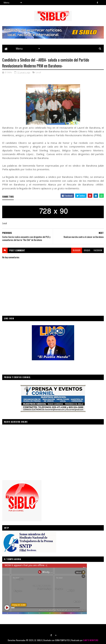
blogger (77, 250)
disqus (87, 250)
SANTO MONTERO (91, 640)
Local (38, 72)
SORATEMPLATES (62, 640)
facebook (98, 250)
